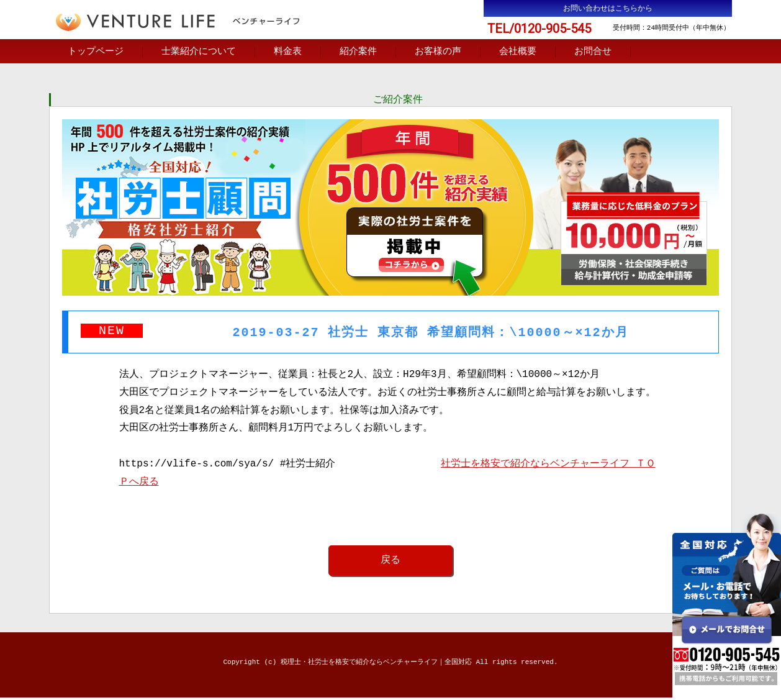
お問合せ (593, 52)
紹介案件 (358, 52)
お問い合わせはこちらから (608, 8)
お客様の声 (438, 52)
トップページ (96, 52)
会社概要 (518, 52)
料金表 (288, 52)
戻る (390, 562)
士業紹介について (199, 52)
